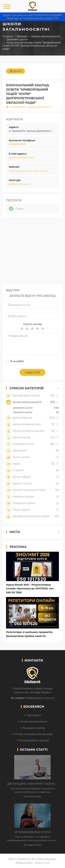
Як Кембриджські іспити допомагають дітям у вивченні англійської (32, 832)
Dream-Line (42, 863)
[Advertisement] (32, 252)
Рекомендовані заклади (34, 740)
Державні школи (19, 184)
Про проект (34, 715)
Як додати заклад (34, 728)
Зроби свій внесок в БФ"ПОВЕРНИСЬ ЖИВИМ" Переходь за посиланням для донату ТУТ (32, 17)
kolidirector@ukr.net (21, 158)
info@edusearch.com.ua (39, 698)
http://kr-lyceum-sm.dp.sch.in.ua (28, 171)
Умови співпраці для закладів (34, 734)
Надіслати (33, 373)
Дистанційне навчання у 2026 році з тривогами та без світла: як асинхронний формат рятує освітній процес (33, 784)
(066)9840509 (17, 144)
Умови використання (34, 722)
